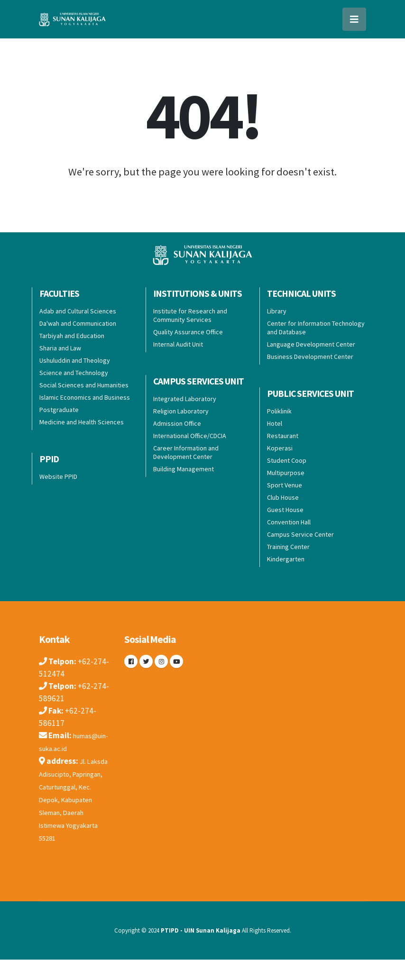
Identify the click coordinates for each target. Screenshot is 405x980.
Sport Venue (285, 485)
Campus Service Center (300, 534)
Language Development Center (311, 344)
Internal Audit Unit (178, 344)
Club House (283, 497)
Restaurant (283, 436)
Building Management (184, 469)
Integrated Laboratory (185, 399)
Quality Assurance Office (188, 332)
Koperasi (280, 448)
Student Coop (287, 460)
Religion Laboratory (181, 411)
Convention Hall (289, 522)
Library (277, 311)
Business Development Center (310, 357)
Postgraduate (59, 410)
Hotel (275, 423)
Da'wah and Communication (78, 323)
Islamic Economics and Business (85, 397)
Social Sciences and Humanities (84, 385)
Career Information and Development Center (186, 452)
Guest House (285, 510)
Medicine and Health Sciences (82, 422)
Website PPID (58, 476)
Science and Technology (74, 373)
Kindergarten (286, 559)
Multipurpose (286, 473)
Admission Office (177, 423)
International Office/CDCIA (190, 436)
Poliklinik (279, 411)
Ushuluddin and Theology (75, 360)
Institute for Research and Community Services (190, 315)
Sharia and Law (60, 348)
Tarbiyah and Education (72, 336)
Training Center (288, 547)
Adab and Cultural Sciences (78, 311)
